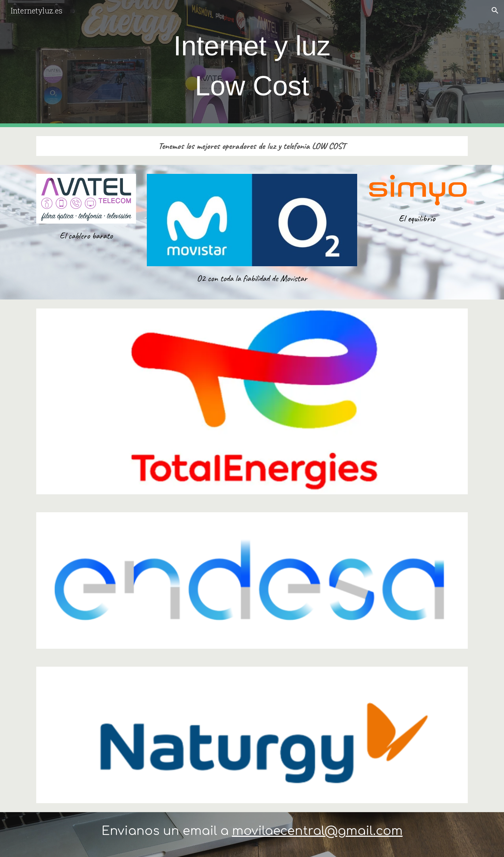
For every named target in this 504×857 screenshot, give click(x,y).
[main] (252, 63)
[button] (495, 10)
